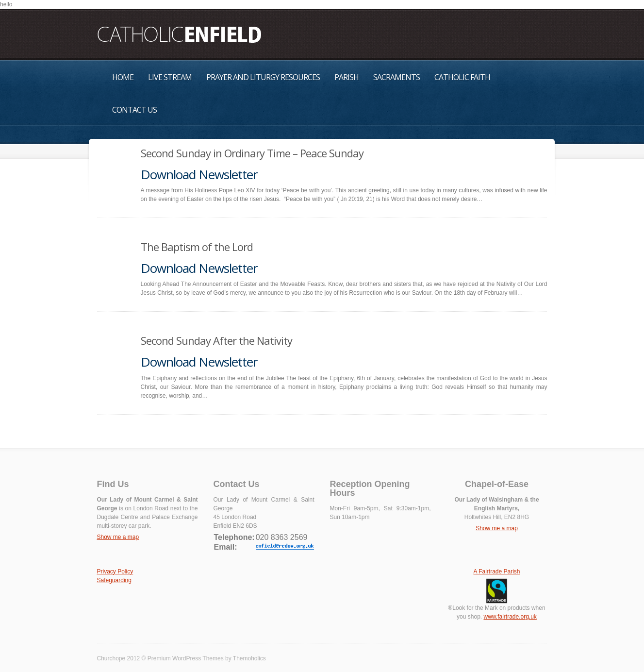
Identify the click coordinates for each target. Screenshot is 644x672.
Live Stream (170, 77)
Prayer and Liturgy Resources (263, 77)
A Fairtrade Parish (496, 571)
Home (123, 77)
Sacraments (396, 77)
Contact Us (134, 110)
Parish (347, 77)
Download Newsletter (199, 174)
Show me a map (118, 537)
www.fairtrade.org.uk (510, 617)
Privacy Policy (115, 571)
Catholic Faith (462, 77)
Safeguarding (114, 580)
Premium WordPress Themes (186, 658)
